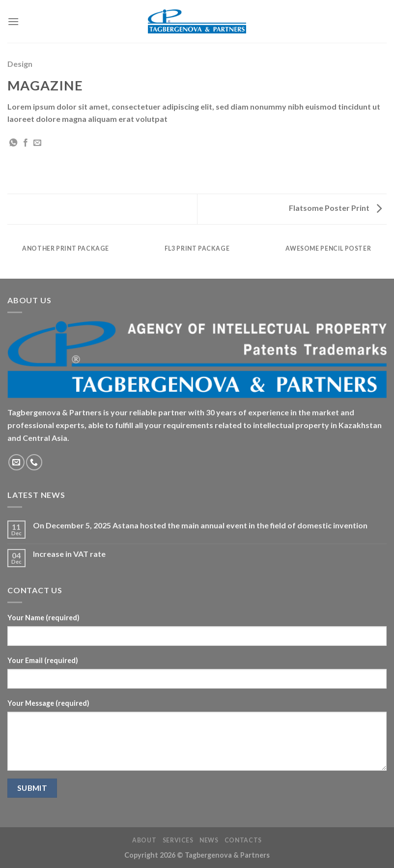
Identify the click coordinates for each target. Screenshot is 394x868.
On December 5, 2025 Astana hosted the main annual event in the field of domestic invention (200, 525)
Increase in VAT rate (69, 554)
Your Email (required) (43, 660)
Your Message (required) (48, 703)
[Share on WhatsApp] (13, 143)
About (144, 840)
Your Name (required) (43, 618)
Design (20, 64)
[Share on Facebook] (26, 143)
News (209, 840)
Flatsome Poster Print (335, 208)
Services (178, 840)
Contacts (243, 840)
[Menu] (13, 21)
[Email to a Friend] (37, 143)
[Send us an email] (16, 462)
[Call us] (34, 462)
